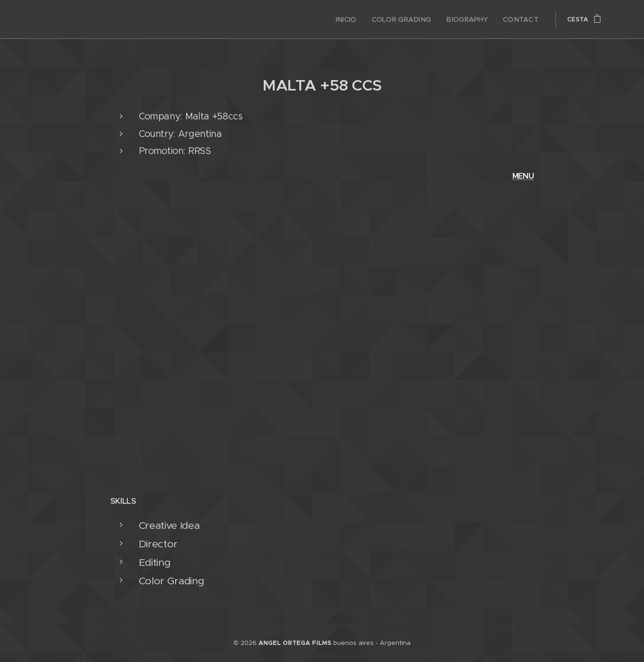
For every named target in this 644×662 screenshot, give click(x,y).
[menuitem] (361, 19)
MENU (523, 176)
